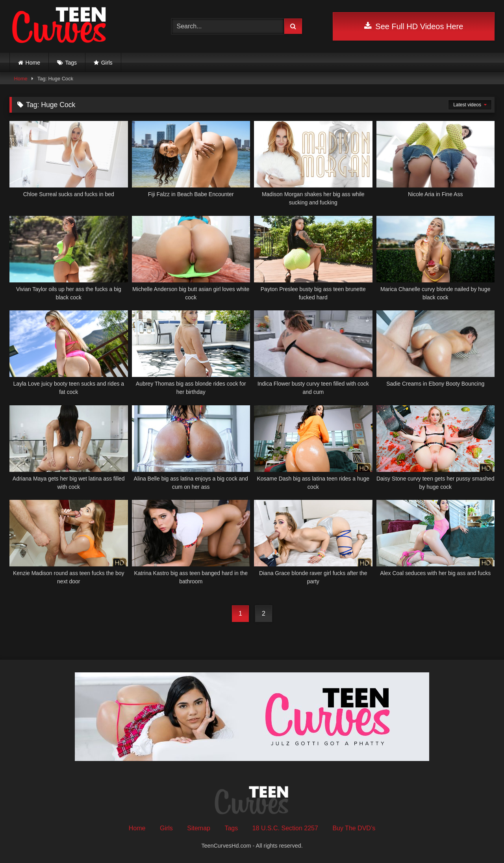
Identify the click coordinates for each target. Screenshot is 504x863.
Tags (71, 63)
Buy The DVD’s (354, 828)
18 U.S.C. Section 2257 (285, 828)
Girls (107, 63)
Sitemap (199, 828)
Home (33, 63)
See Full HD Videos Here (414, 26)
